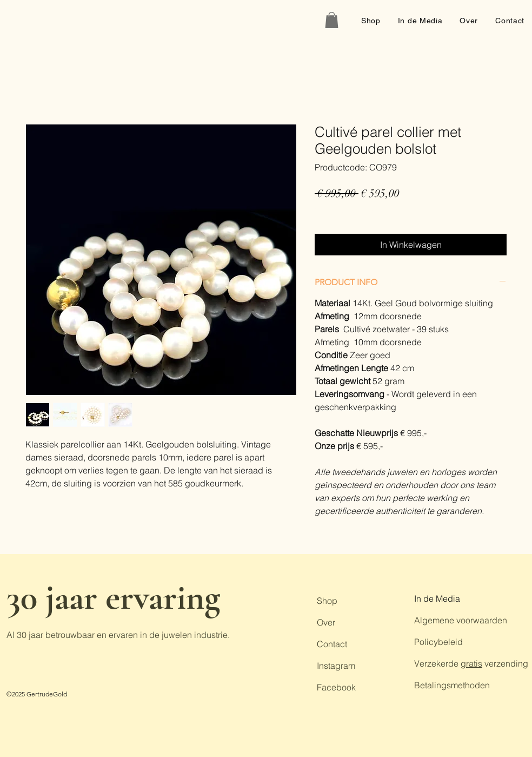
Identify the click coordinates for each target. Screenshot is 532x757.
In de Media (437, 598)
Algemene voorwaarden (461, 620)
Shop (327, 601)
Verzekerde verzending (471, 663)
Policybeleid (438, 642)
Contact (332, 644)
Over (326, 622)
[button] (332, 20)
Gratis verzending (345, 210)
